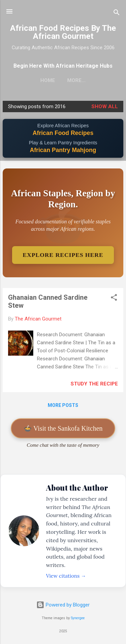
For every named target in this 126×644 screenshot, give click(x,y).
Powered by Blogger (63, 605)
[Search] (117, 14)
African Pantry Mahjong (63, 150)
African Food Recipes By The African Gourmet (63, 32)
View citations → (66, 576)
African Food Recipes (63, 133)
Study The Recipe (94, 384)
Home (48, 80)
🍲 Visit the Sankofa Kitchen (63, 428)
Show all (105, 106)
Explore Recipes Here (63, 255)
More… (76, 80)
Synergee (78, 618)
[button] (114, 299)
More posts (63, 405)
